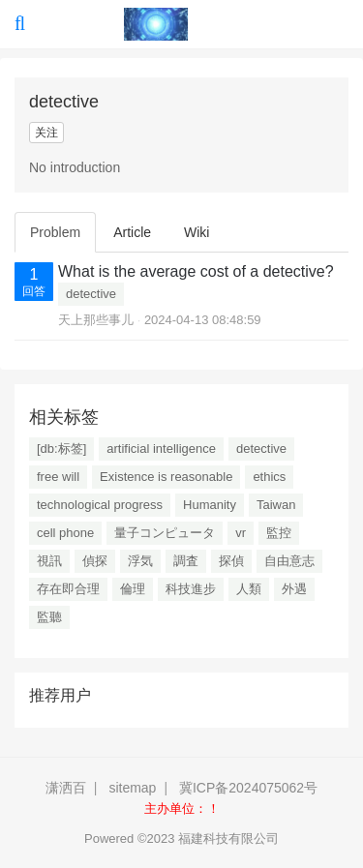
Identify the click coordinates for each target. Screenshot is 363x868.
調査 (186, 561)
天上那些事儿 (96, 320)
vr (241, 533)
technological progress (100, 505)
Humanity (210, 505)
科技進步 (191, 589)
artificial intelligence (161, 449)
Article (132, 232)
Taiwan (276, 505)
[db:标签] (61, 449)
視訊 (49, 561)
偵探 (95, 561)
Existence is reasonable (166, 477)
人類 (249, 589)
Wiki (197, 232)
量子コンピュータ (165, 533)
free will (58, 477)
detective (91, 294)
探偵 (231, 561)
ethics (269, 477)
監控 (279, 533)
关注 (46, 133)
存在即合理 (68, 589)
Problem (55, 232)
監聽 (49, 617)
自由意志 (289, 561)
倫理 (133, 589)
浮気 (140, 561)
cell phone (65, 533)
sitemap (132, 788)
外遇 (294, 589)
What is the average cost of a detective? (196, 271)
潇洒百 (66, 788)
